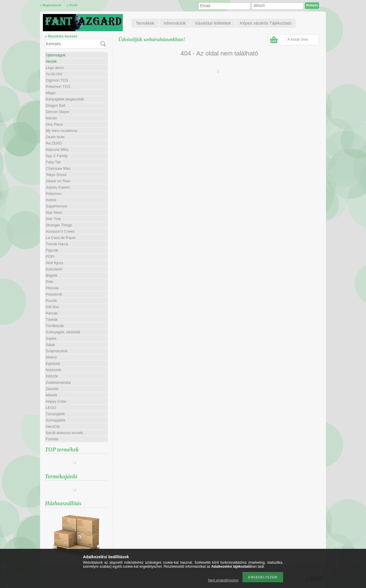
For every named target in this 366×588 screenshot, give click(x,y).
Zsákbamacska (58, 382)
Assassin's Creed (60, 231)
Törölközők (55, 326)
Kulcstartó (54, 269)
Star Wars (54, 212)
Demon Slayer (57, 112)
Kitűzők (52, 376)
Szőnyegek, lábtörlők (63, 332)
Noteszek (53, 370)
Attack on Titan (58, 181)
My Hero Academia (61, 131)
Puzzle (51, 301)
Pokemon (54, 194)
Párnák (52, 313)
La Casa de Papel (60, 238)
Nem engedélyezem (223, 580)
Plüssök (52, 288)
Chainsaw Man (58, 168)
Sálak (50, 345)
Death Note (55, 137)
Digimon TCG (57, 80)
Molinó (51, 357)
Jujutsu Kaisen (58, 187)
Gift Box (52, 307)
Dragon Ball (55, 105)
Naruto (51, 118)
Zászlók (52, 389)
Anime (51, 200)
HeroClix (53, 426)
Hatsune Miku (57, 150)
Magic (51, 93)
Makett (51, 395)
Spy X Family (57, 156)
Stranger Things (59, 225)
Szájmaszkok (57, 351)
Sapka (51, 338)
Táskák (52, 319)
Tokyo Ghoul (56, 175)
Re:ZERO (54, 143)
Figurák (52, 250)
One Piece (54, 124)
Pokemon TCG (58, 87)
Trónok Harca (57, 244)
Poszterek (54, 294)
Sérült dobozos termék (64, 433)
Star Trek (53, 219)
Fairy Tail (53, 162)
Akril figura (54, 263)
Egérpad (53, 364)
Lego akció (55, 68)
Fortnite (52, 439)
